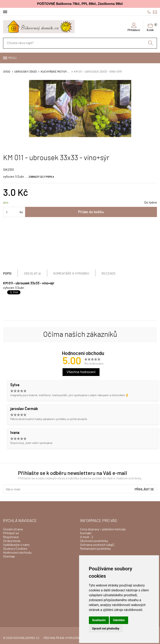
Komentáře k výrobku (71, 274)
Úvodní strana (13, 529)
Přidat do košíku (91, 212)
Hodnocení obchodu (17, 553)
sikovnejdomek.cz (26, 638)
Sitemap (9, 556)
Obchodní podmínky (94, 541)
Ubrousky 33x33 (25, 72)
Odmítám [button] (119, 620)
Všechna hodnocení (81, 372)
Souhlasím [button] (99, 620)
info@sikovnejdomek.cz (155, 12)
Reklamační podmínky (95, 549)
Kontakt (86, 533)
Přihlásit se (144, 489)
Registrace (11, 537)
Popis (7, 274)
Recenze (109, 274)
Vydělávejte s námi (16, 545)
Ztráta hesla (12, 541)
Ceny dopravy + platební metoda (103, 529)
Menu (12, 58)
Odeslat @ (32, 274)
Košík (152, 27)
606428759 (149, 12)
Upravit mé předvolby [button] (106, 628)
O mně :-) (86, 537)
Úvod (7, 72)
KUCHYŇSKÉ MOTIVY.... (55, 72)
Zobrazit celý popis (40, 177)
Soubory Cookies (15, 549)
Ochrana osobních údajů (97, 545)
